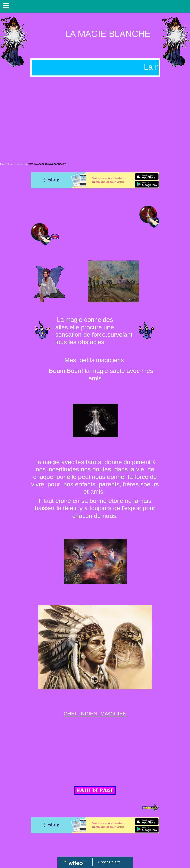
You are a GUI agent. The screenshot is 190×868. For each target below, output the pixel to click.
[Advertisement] (95, 114)
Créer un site (109, 862)
